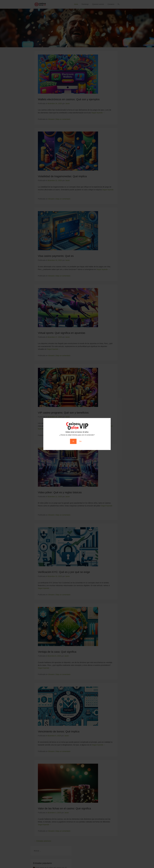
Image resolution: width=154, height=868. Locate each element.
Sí (73, 441)
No (80, 441)
